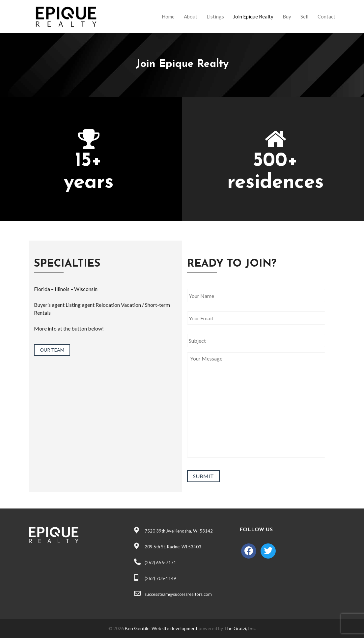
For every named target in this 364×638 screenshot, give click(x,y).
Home (168, 16)
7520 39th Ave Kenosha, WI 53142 (173, 531)
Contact (326, 16)
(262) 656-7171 (155, 563)
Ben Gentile (137, 628)
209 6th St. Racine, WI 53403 (168, 547)
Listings (215, 16)
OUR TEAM (52, 350)
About (191, 16)
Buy (287, 16)
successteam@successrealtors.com (173, 594)
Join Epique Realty (253, 16)
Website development (175, 628)
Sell (304, 16)
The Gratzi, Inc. (240, 628)
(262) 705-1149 (155, 578)
